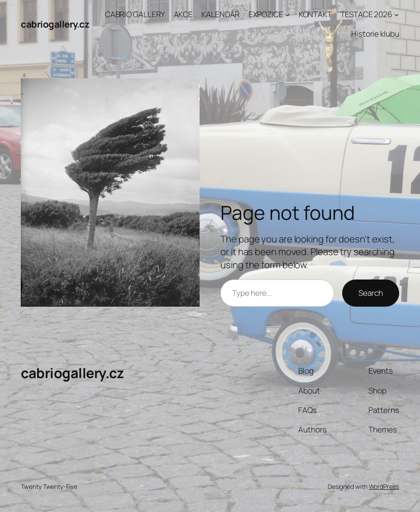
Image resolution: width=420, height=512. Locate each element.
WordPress (384, 486)
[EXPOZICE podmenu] (287, 14)
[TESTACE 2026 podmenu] (396, 14)
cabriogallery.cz (55, 24)
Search (370, 293)
